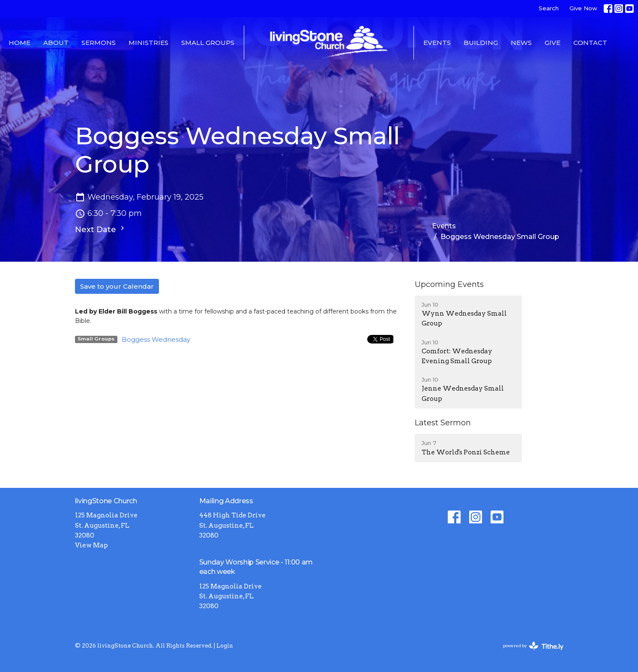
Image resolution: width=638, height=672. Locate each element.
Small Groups (208, 43)
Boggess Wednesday (156, 339)
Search (549, 8)
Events (437, 43)
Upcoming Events (449, 284)
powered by (533, 646)
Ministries (148, 43)
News (521, 43)
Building (481, 43)
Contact (590, 43)
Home (19, 43)
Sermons (99, 43)
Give (553, 43)
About (56, 43)
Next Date (101, 229)
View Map (91, 545)
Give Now (583, 8)
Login (225, 646)
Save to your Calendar (117, 286)
